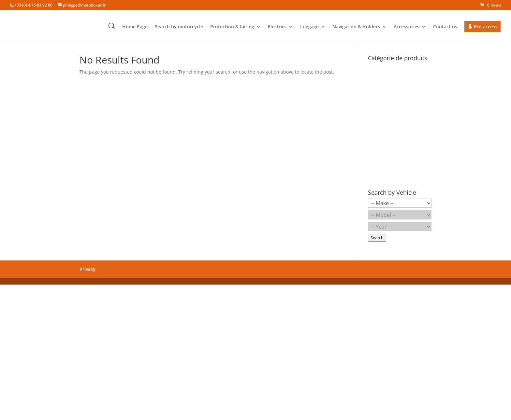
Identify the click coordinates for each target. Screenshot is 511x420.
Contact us (445, 27)
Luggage (309, 27)
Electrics (277, 27)
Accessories (407, 27)
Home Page (135, 27)
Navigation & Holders (356, 27)
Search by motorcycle (179, 27)
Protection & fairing (232, 27)
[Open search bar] (112, 26)
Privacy (88, 269)
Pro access (486, 27)
